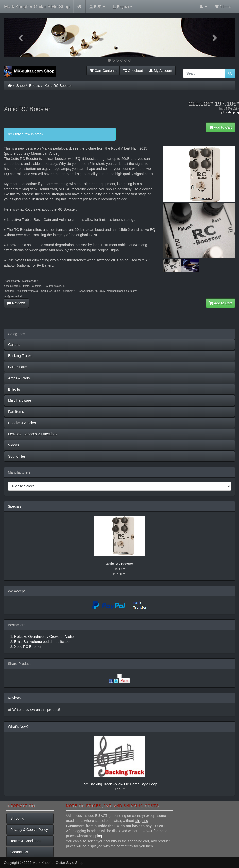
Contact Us (19, 852)
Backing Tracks (20, 356)
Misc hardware (20, 400)
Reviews (16, 303)
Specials (15, 506)
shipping (233, 112)
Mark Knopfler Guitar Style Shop (37, 7)
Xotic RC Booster (58, 86)
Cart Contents (103, 71)
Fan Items (16, 412)
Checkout (133, 71)
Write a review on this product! (36, 710)
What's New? (18, 727)
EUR (97, 7)
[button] (21, 38)
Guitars (14, 345)
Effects (35, 86)
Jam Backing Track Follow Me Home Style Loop (119, 784)
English (123, 7)
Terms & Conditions (26, 841)
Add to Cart (220, 127)
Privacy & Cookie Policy (29, 830)
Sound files (17, 456)
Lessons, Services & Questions (33, 434)
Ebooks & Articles (22, 423)
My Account (161, 71)
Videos (14, 445)
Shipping (17, 818)
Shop (21, 86)
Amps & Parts (19, 378)
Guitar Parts (18, 367)
